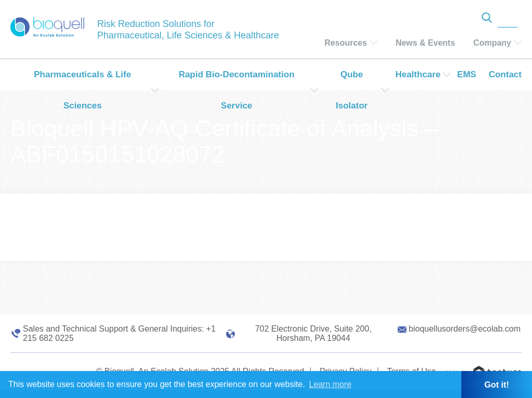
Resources (346, 43)
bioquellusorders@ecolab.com (465, 329)
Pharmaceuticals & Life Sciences (82, 90)
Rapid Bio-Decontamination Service (237, 90)
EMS (467, 74)
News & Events (425, 43)
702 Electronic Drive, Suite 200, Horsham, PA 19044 (313, 333)
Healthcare (418, 74)
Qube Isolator (351, 90)
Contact (505, 74)
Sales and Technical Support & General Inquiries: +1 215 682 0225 (119, 333)
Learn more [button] (330, 384)
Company (492, 43)
